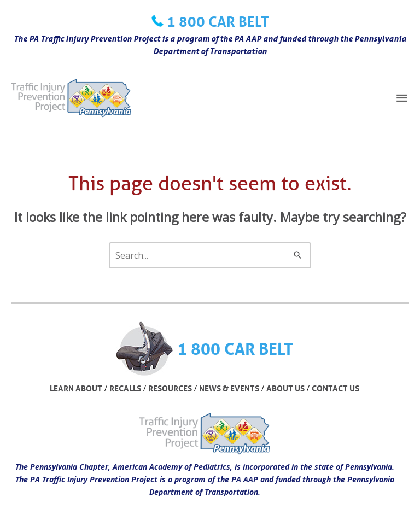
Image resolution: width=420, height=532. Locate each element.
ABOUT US (285, 388)
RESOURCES (170, 388)
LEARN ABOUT (76, 388)
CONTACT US (336, 388)
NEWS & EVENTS (229, 388)
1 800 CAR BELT (218, 21)
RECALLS (125, 388)
